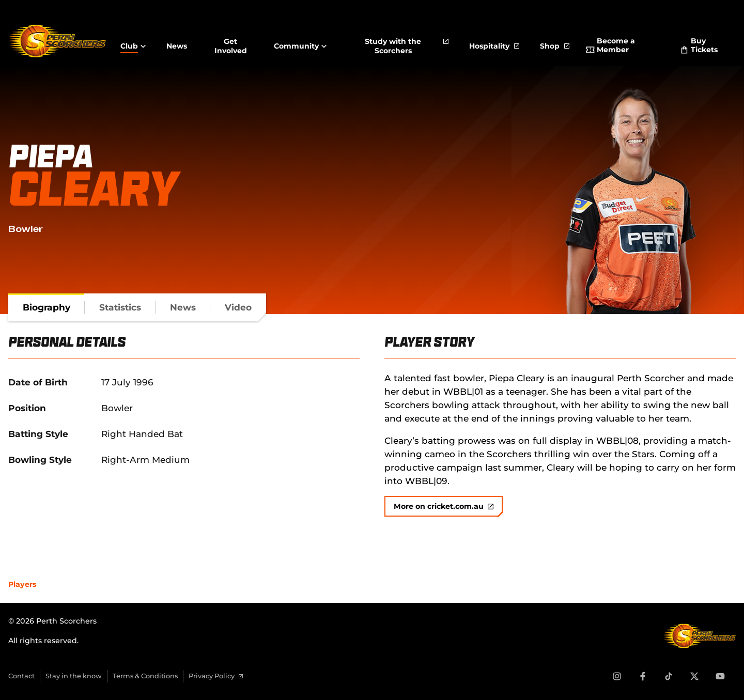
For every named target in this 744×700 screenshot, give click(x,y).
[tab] (47, 307)
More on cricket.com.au (444, 506)
